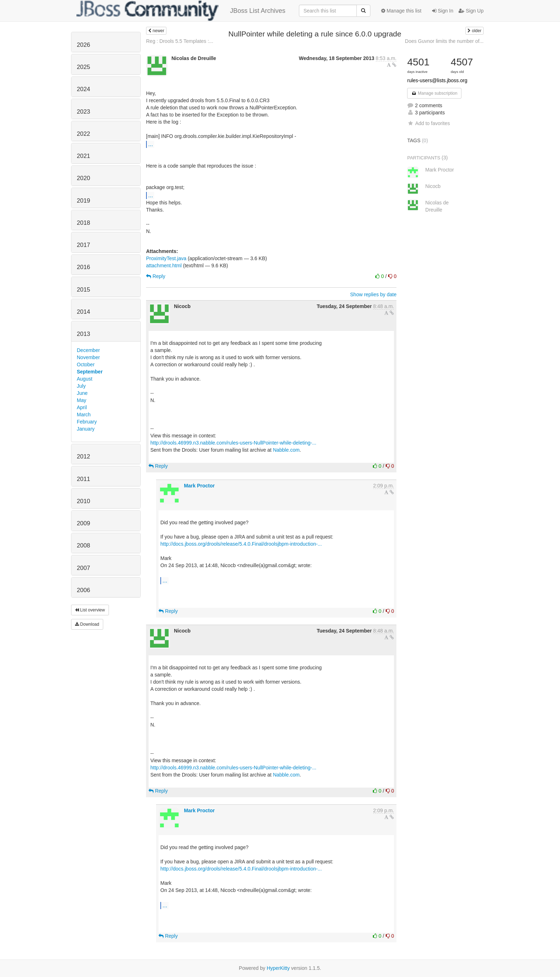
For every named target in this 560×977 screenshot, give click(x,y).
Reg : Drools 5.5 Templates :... (180, 41)
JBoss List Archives (181, 11)
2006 (83, 590)
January (86, 429)
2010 (83, 501)
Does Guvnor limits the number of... (444, 41)
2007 (83, 568)
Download (87, 624)
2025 (83, 67)
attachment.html (164, 266)
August (85, 379)
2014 (83, 312)
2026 (83, 45)
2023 (83, 112)
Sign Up (471, 11)
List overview (90, 610)
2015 (83, 290)
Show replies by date (373, 294)
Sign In (443, 11)
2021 (83, 156)
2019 (83, 201)
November (88, 357)
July (81, 386)
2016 (83, 267)
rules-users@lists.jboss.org (437, 80)
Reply (156, 276)
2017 (83, 245)
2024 (83, 89)
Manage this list (401, 11)
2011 (83, 479)
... (151, 144)
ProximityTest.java (166, 258)
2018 (83, 223)
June (82, 393)
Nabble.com (286, 450)
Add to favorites (428, 123)
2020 (83, 178)
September (90, 372)
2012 (83, 457)
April (82, 407)
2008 (83, 545)
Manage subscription (434, 93)
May (81, 400)
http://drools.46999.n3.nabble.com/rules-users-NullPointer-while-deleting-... (233, 443)
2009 (83, 523)
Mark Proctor (199, 486)
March (84, 415)
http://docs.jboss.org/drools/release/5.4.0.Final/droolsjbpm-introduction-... (241, 544)
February (87, 422)
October (86, 364)
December (88, 350)
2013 (83, 334)
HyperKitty (278, 968)
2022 (83, 134)
